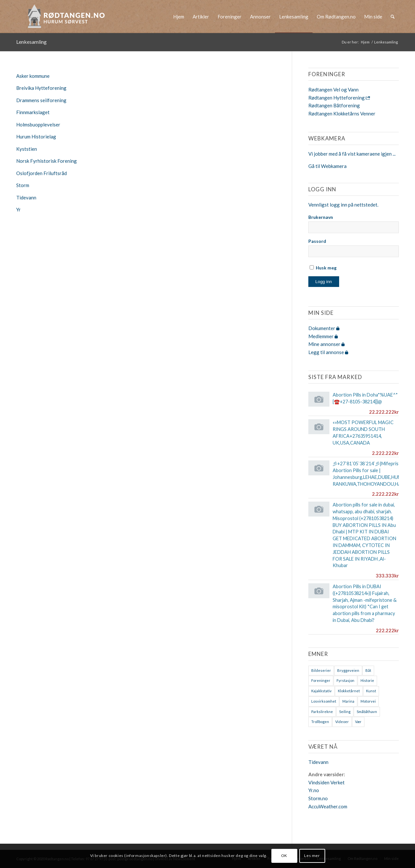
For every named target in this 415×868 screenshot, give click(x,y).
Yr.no (314, 790)
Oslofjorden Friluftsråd (41, 173)
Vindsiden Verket (326, 782)
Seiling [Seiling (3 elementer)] (345, 712)
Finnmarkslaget (33, 112)
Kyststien (27, 149)
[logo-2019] (68, 17)
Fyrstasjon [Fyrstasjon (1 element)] (345, 680)
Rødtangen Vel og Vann (333, 89)
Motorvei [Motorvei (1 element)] (368, 701)
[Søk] (393, 17)
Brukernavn (321, 217)
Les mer (312, 856)
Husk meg (323, 268)
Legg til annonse (328, 352)
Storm (23, 185)
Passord (317, 241)
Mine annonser (326, 344)
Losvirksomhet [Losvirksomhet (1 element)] (324, 701)
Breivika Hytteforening (41, 88)
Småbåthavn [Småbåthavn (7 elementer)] (367, 712)
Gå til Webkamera (327, 166)
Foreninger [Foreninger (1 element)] (321, 680)
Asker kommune (33, 76)
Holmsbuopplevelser (38, 125)
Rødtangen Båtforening (334, 105)
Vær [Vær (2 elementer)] (358, 722)
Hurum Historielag (36, 137)
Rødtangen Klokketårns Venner (342, 113)
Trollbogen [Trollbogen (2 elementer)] (320, 722)
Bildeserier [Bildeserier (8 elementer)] (321, 670)
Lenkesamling (31, 42)
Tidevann (26, 197)
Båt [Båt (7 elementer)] (368, 670)
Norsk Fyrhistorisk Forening (47, 161)
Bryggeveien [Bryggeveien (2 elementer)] (348, 670)
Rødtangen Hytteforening (339, 98)
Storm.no (318, 798)
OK (284, 856)
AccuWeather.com (328, 806)
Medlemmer (323, 336)
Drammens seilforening (41, 100)
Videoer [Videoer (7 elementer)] (342, 722)
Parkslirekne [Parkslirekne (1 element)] (322, 712)
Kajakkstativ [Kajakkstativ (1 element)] (321, 691)
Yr (18, 209)
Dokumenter (324, 328)
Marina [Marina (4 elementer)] (348, 701)
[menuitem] (179, 17)
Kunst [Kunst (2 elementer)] (371, 691)
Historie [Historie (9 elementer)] (367, 680)
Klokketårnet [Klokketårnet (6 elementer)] (349, 691)
